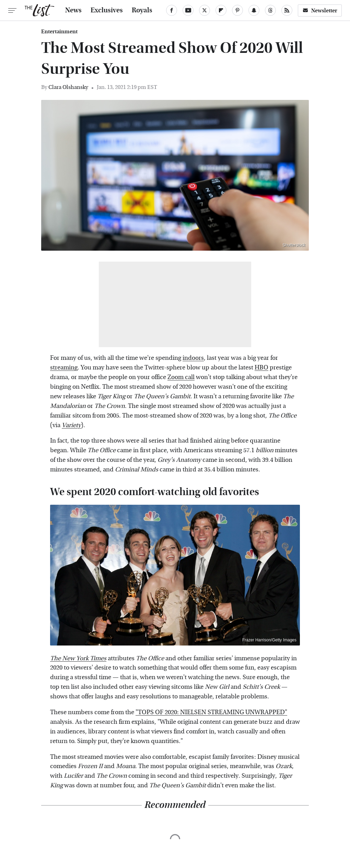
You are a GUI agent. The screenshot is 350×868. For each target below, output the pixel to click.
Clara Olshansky (68, 87)
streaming (64, 368)
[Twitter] (205, 10)
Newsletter (320, 10)
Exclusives (107, 10)
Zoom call (181, 377)
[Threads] (270, 10)
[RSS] (287, 10)
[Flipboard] (221, 10)
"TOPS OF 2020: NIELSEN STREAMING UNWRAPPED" (211, 712)
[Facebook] (172, 10)
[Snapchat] (254, 10)
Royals (142, 10)
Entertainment (59, 32)
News (73, 10)
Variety (71, 425)
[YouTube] (188, 10)
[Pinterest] (237, 10)
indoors (193, 358)
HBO (261, 368)
